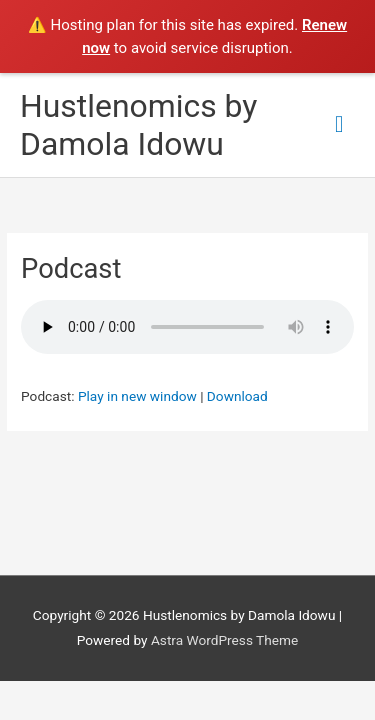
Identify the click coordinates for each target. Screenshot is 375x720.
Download (237, 396)
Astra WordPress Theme (224, 640)
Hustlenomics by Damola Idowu (138, 125)
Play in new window (137, 396)
